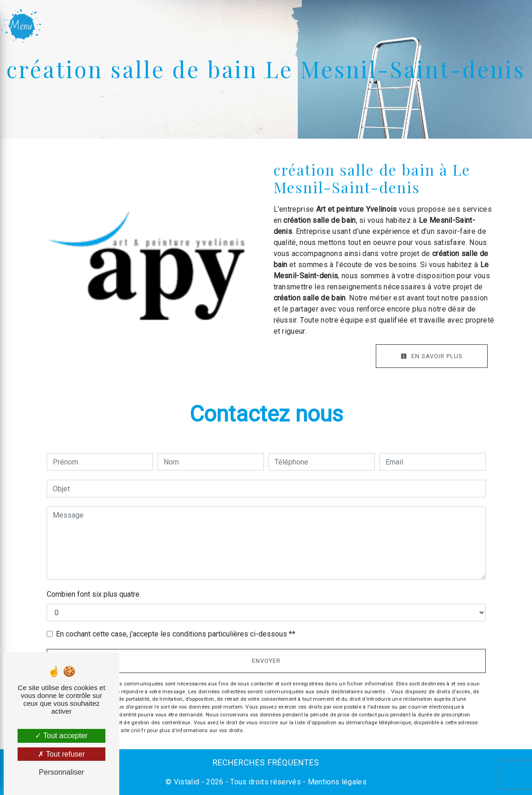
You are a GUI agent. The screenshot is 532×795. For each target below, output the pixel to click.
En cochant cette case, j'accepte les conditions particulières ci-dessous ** (176, 634)
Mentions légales (336, 782)
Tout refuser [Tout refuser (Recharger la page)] (61, 754)
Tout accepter (61, 736)
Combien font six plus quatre (93, 594)
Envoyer (266, 661)
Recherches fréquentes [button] (266, 763)
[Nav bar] (22, 26)
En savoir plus (432, 356)
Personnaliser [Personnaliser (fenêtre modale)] (61, 772)
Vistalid (187, 782)
